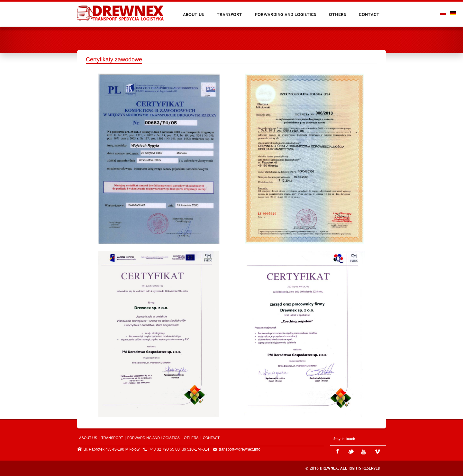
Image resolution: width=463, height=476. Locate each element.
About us (193, 14)
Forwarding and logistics (286, 14)
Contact (369, 14)
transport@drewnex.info (240, 449)
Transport (229, 14)
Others (337, 14)
